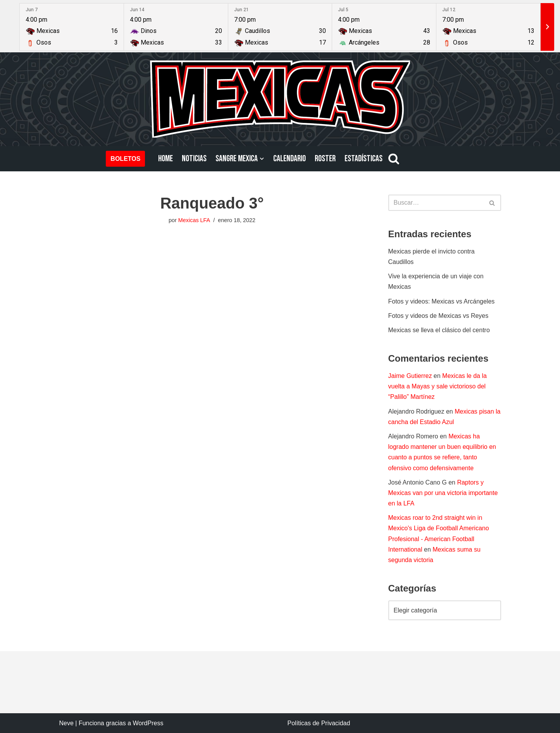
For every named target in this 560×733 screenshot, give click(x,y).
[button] (262, 159)
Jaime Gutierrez (410, 376)
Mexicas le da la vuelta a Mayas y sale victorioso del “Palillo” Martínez (438, 386)
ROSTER (325, 159)
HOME (165, 159)
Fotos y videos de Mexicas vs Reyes (439, 316)
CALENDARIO (289, 159)
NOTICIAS (194, 159)
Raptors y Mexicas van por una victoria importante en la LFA (443, 493)
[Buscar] (394, 159)
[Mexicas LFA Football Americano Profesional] (280, 99)
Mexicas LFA (194, 220)
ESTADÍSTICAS (364, 159)
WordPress (148, 723)
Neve (66, 723)
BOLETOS (125, 159)
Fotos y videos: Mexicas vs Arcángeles (442, 301)
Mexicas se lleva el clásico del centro (439, 330)
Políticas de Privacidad (319, 723)
